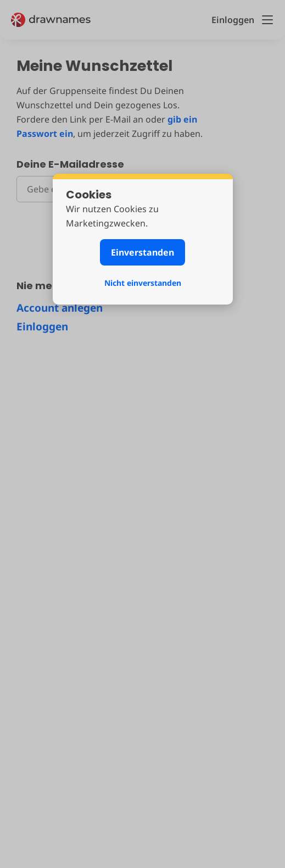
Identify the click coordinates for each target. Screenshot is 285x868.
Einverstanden (142, 252)
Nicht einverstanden (143, 283)
